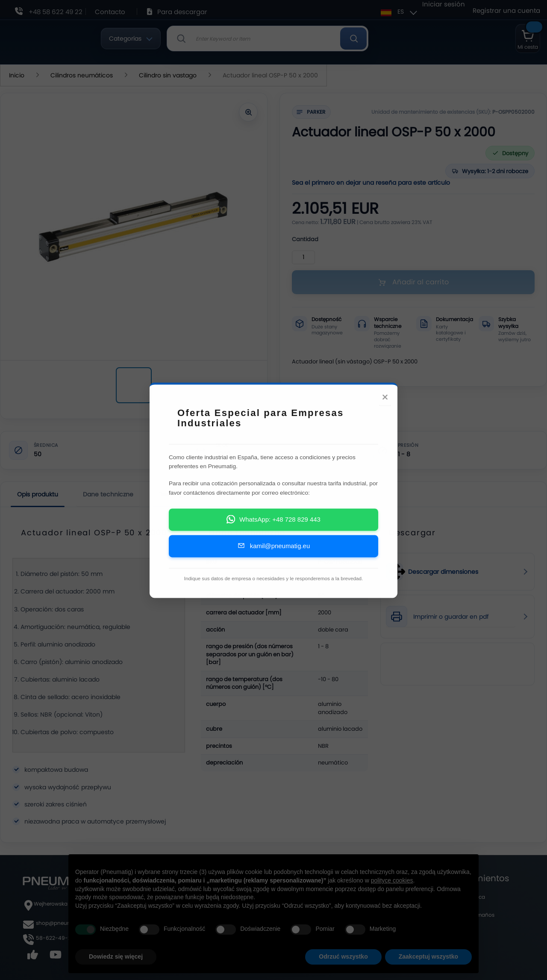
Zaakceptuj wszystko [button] (428, 956)
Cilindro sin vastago (169, 75)
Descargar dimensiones (443, 572)
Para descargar (182, 12)
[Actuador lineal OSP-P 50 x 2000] (134, 385)
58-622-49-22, (55, 938)
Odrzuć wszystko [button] (343, 956)
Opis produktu (38, 494)
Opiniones (228, 494)
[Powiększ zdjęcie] (248, 112)
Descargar (174, 494)
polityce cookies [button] (392, 880)
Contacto (110, 12)
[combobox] (268, 38)
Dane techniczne (108, 494)
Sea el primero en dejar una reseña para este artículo (371, 183)
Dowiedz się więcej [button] (116, 956)
